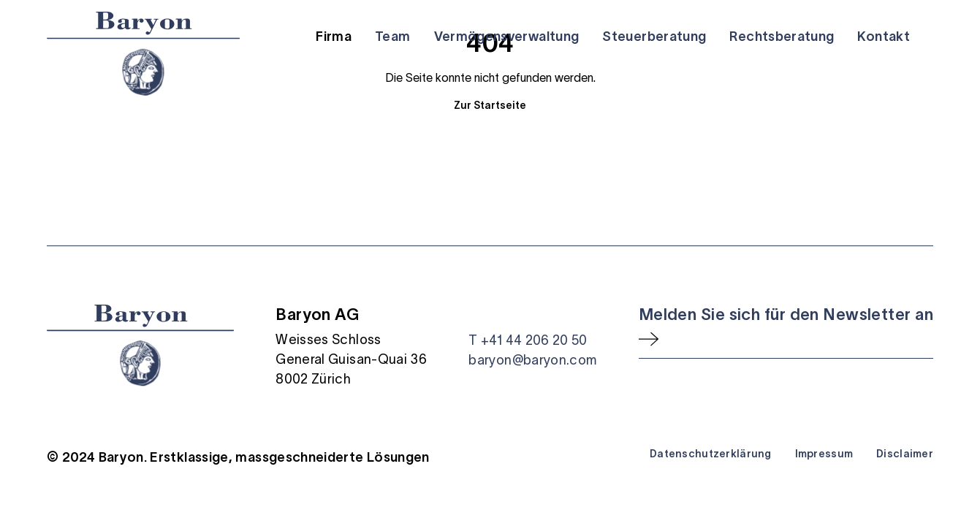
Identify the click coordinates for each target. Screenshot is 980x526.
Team (392, 37)
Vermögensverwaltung (507, 37)
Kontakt (884, 37)
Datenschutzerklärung (711, 454)
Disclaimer (905, 454)
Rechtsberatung (782, 37)
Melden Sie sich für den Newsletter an (786, 314)
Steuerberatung (654, 37)
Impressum (824, 454)
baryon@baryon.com (532, 360)
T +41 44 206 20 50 (528, 340)
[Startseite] (143, 54)
